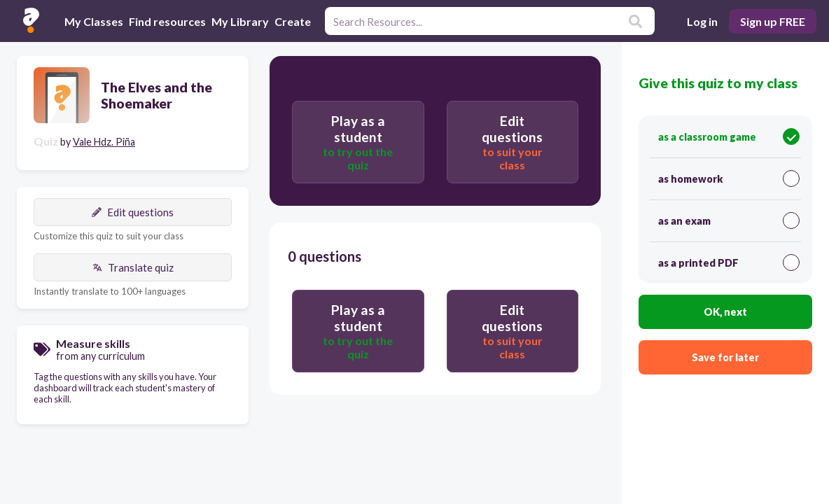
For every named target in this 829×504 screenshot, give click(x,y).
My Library (240, 21)
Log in (702, 21)
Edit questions (133, 212)
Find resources (167, 21)
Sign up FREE (773, 21)
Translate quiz (133, 267)
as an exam (729, 220)
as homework (729, 178)
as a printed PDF (729, 262)
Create (293, 21)
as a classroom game (729, 136)
